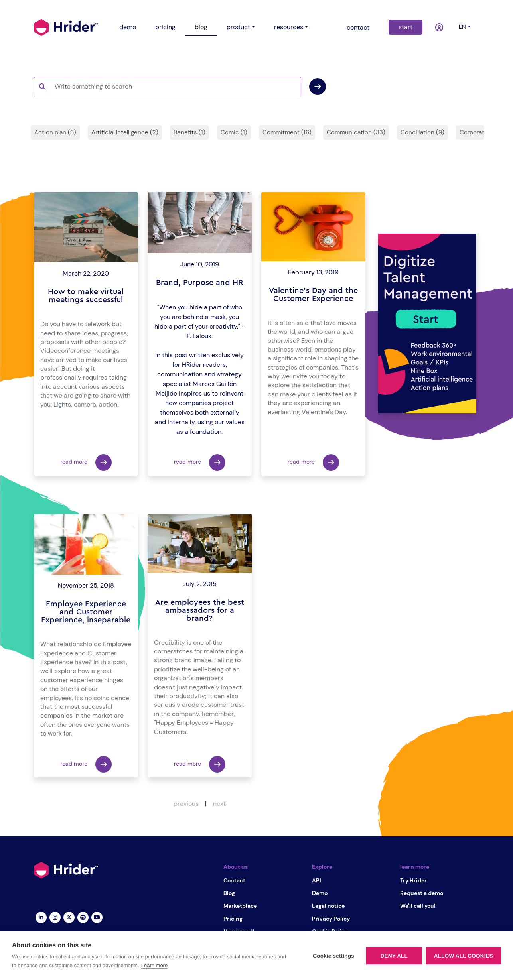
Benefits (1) (189, 132)
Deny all (394, 956)
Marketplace (240, 906)
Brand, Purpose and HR (200, 283)
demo (128, 27)
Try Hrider (413, 880)
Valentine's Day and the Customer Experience (313, 295)
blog (201, 27)
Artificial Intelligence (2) (125, 132)
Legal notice (328, 906)
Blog (229, 893)
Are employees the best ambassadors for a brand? (200, 610)
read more (86, 462)
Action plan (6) (55, 132)
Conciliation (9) (422, 132)
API (317, 880)
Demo (320, 893)
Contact (234, 880)
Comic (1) (234, 132)
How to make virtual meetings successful (86, 296)
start (405, 27)
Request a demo (422, 893)
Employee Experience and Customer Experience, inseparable (86, 612)
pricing (165, 27)
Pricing (233, 919)
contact (358, 27)
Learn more (154, 965)
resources (289, 27)
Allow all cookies (464, 956)
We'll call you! (418, 906)
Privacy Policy (331, 919)
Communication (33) (356, 132)
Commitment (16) (287, 132)
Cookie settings (333, 956)
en (462, 27)
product (238, 27)
